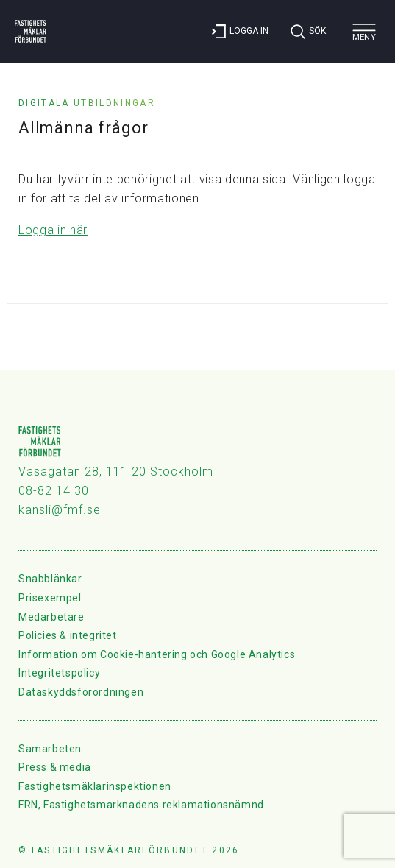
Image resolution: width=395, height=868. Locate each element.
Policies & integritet (68, 635)
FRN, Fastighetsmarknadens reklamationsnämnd (141, 805)
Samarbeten (50, 749)
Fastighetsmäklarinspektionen (95, 786)
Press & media (55, 767)
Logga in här (53, 230)
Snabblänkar (50, 579)
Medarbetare (51, 617)
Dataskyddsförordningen (81, 692)
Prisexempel (50, 598)
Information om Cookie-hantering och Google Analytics (157, 654)
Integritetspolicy (59, 673)
